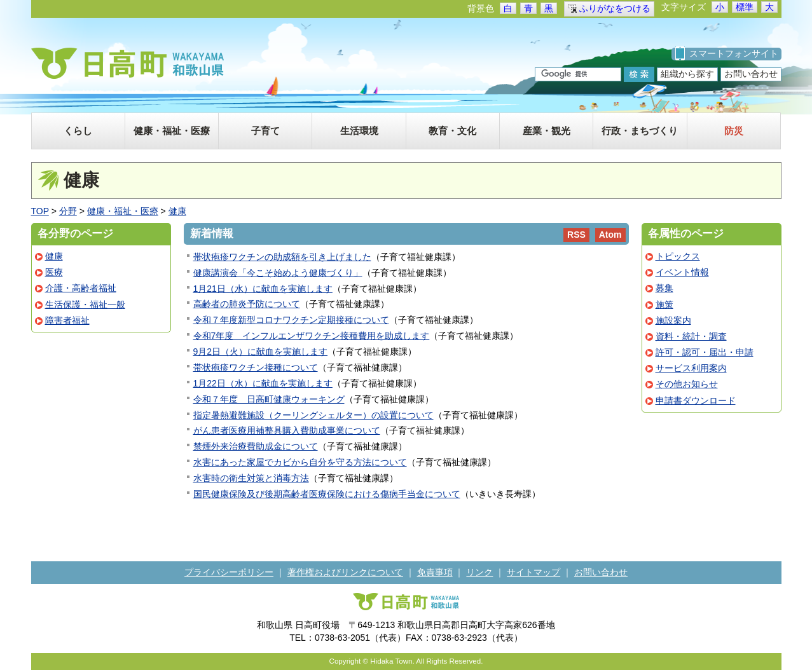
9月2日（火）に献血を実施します (261, 352)
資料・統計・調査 (691, 336)
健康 (177, 211)
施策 (664, 304)
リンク (479, 572)
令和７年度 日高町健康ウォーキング (269, 399)
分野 (68, 211)
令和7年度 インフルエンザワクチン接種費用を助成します (312, 336)
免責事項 (435, 572)
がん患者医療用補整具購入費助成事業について (287, 430)
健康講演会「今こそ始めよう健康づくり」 (278, 273)
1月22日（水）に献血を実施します (263, 383)
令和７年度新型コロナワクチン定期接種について (291, 320)
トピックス (678, 256)
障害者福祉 (67, 320)
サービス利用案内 (691, 368)
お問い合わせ (751, 74)
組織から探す (687, 74)
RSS (576, 235)
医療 (54, 272)
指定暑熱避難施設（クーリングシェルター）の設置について (313, 415)
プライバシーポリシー (229, 572)
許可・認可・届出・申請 (705, 352)
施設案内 (673, 320)
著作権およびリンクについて (345, 572)
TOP (40, 211)
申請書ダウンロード (696, 400)
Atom (610, 235)
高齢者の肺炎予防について (247, 304)
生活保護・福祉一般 (85, 304)
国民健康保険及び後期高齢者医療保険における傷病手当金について (327, 494)
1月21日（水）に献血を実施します (263, 289)
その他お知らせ (687, 384)
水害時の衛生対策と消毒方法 (251, 478)
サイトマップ (533, 572)
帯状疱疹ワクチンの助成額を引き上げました (282, 257)
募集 (664, 288)
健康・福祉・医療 (123, 211)
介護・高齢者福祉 (81, 288)
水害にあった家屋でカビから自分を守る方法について (300, 462)
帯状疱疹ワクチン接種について (256, 367)
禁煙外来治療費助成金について (256, 446)
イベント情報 (682, 272)
